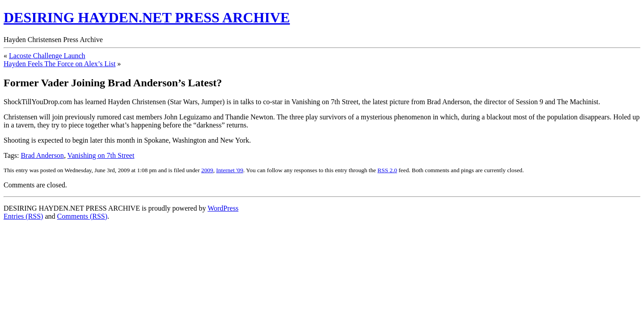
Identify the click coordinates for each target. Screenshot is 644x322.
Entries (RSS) (23, 216)
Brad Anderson (42, 155)
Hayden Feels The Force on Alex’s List (59, 64)
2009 (207, 170)
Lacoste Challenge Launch (47, 56)
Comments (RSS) (82, 216)
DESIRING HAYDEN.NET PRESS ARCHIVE (147, 17)
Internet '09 (230, 170)
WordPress (223, 208)
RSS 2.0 (387, 170)
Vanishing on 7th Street (101, 155)
